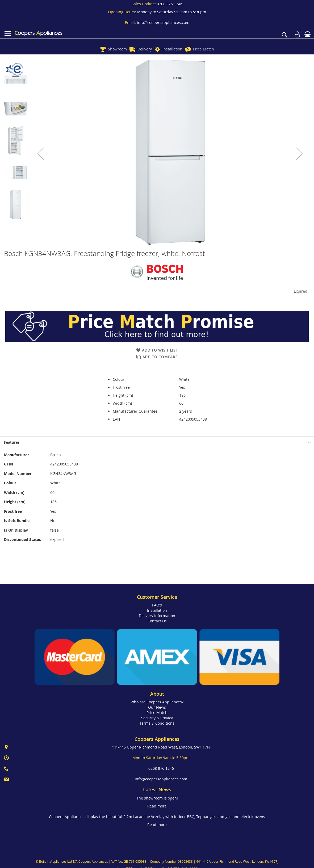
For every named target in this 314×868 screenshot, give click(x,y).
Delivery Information (157, 616)
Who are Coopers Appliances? (157, 702)
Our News (157, 707)
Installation (172, 49)
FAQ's (157, 605)
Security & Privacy (157, 718)
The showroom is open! (157, 798)
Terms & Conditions (157, 723)
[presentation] (157, 442)
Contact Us (157, 621)
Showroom (117, 49)
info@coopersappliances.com (163, 22)
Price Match (204, 49)
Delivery (145, 49)
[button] (41, 153)
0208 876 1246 (170, 4)
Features (12, 442)
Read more (157, 806)
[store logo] (39, 33)
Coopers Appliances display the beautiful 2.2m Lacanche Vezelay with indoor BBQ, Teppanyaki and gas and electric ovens (157, 817)
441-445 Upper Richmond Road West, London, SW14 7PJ (161, 747)
